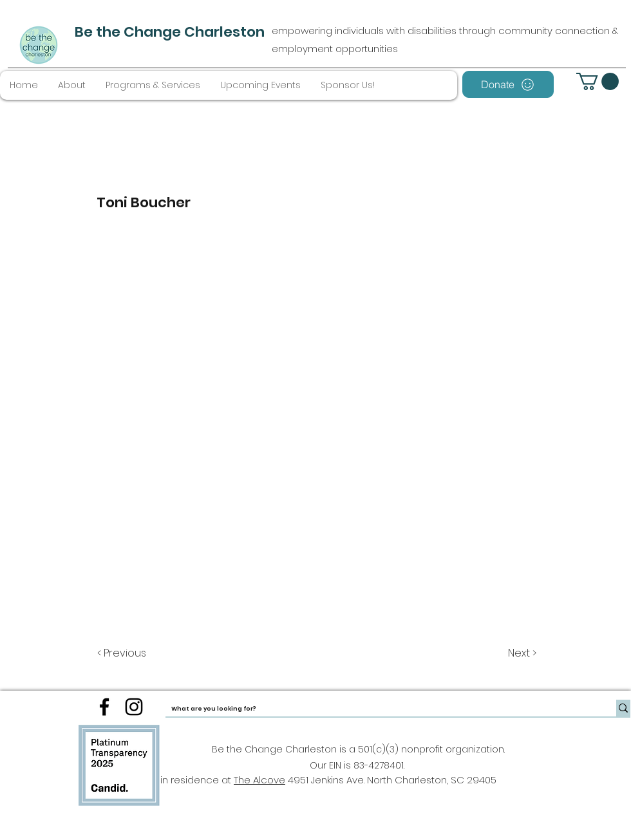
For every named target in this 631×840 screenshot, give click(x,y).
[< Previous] (124, 653)
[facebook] (104, 707)
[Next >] (521, 653)
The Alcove (259, 780)
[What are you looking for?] (380, 709)
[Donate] (508, 84)
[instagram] (134, 707)
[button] (598, 81)
